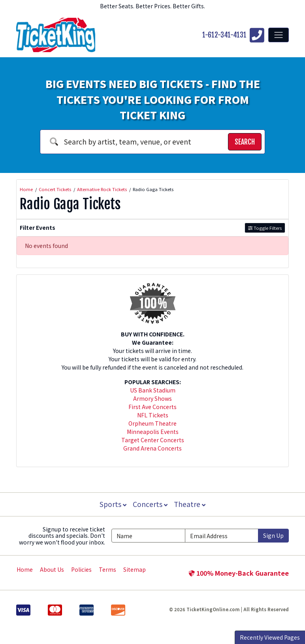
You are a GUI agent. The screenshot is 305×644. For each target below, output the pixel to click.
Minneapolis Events (153, 432)
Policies (81, 569)
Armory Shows (152, 398)
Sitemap (135, 569)
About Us (52, 569)
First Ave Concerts (152, 407)
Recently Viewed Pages (270, 637)
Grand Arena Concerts (152, 448)
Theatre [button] (190, 504)
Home (25, 569)
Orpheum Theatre (152, 423)
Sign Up (273, 535)
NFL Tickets (153, 415)
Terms (107, 569)
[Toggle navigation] (279, 35)
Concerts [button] (150, 504)
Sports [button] (112, 504)
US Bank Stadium (153, 390)
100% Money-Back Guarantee (239, 573)
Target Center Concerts (153, 440)
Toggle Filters (265, 228)
